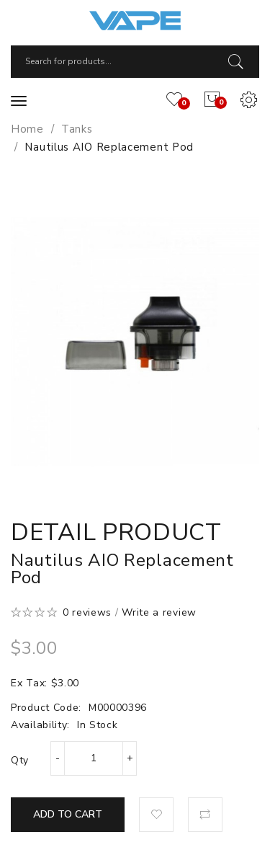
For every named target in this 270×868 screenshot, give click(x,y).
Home (27, 129)
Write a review (159, 612)
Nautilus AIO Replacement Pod (109, 147)
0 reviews (87, 612)
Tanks (77, 129)
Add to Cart (68, 814)
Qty (20, 760)
